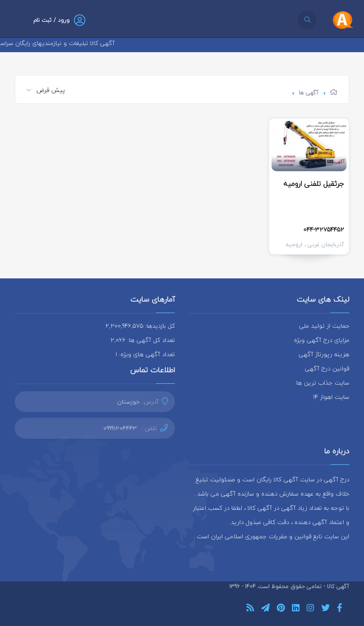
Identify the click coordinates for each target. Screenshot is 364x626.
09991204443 (120, 428)
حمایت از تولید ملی (324, 326)
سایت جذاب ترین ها (323, 383)
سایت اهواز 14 (331, 397)
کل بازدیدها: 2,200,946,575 (140, 326)
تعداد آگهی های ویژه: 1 (145, 354)
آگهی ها (309, 93)
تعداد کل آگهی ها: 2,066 (143, 340)
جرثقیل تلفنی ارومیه (314, 184)
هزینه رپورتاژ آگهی (324, 354)
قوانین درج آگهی (327, 368)
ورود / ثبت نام (51, 20)
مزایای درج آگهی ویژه (322, 340)
